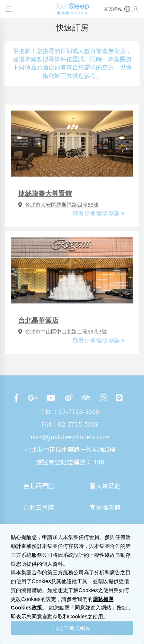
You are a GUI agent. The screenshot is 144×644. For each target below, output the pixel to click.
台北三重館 (39, 507)
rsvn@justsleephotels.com (70, 437)
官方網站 (113, 9)
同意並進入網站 (72, 628)
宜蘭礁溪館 (105, 507)
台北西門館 (39, 486)
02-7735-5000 (79, 411)
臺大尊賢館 (105, 486)
